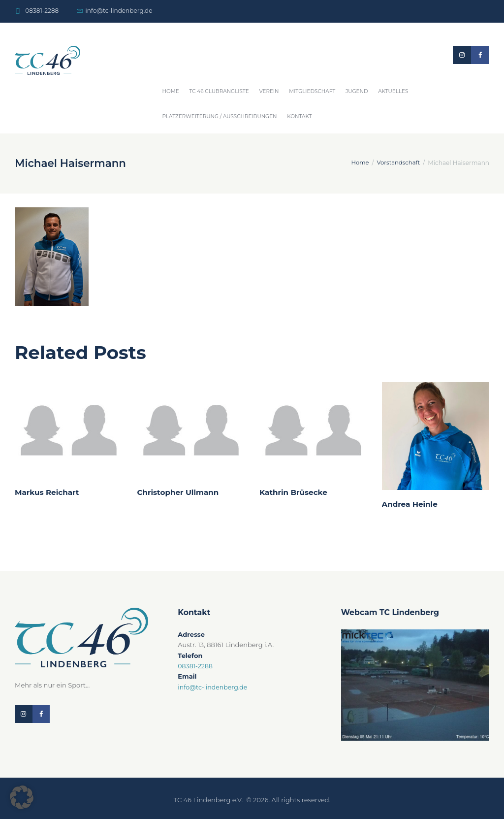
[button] (22, 797)
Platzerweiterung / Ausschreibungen (220, 116)
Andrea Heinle (411, 504)
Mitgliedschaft (312, 91)
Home (171, 91)
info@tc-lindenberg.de (119, 11)
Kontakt (299, 116)
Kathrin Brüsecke (295, 492)
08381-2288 (42, 11)
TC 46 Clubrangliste (219, 91)
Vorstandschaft (397, 163)
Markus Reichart (48, 492)
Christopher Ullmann (180, 492)
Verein (269, 91)
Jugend (357, 91)
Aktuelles (393, 91)
